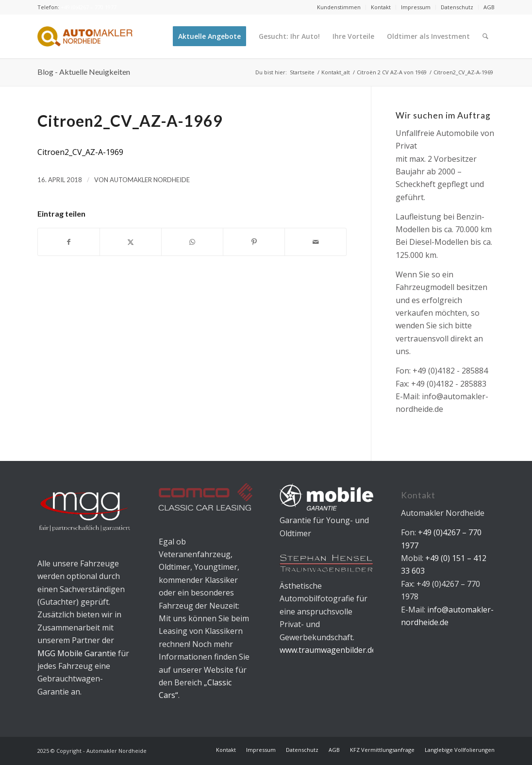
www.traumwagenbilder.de (328, 650)
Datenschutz (457, 7)
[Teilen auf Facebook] (69, 242)
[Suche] (486, 36)
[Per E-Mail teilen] (316, 242)
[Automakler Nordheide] (85, 36)
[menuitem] (339, 7)
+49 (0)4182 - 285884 (450, 371)
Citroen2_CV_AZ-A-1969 (80, 152)
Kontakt (381, 7)
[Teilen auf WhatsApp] (192, 242)
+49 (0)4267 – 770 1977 (89, 7)
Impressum (416, 7)
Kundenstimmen (339, 7)
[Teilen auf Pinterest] (254, 242)
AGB (489, 7)
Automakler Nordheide (150, 180)
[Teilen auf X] (131, 242)
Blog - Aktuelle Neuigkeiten (84, 72)
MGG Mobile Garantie (77, 653)
